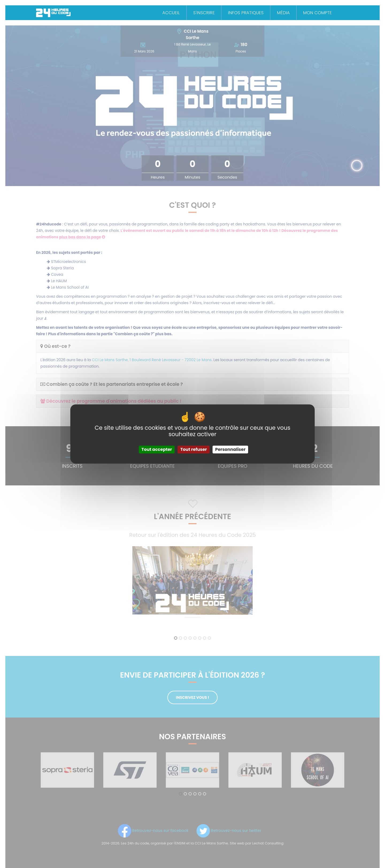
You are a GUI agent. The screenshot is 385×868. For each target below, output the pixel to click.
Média (283, 13)
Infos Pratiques (246, 13)
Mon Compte (317, 13)
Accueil (171, 13)
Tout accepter (157, 449)
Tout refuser (193, 449)
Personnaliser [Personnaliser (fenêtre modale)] (230, 449)
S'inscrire (204, 13)
